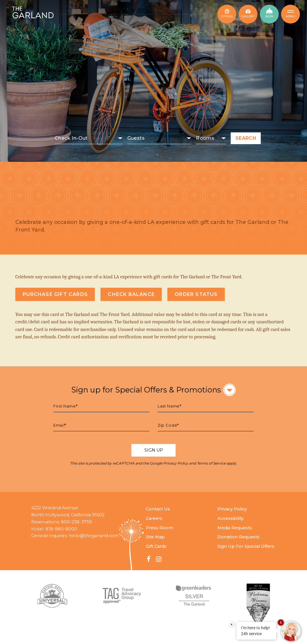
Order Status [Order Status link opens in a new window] (196, 294)
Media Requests (235, 528)
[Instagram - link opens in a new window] (159, 559)
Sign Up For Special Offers (246, 546)
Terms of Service (211, 463)
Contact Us (158, 509)
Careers (154, 518)
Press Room (160, 528)
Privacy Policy (176, 463)
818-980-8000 (61, 529)
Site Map (155, 537)
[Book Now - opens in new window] (269, 14)
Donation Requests (238, 537)
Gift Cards (156, 546)
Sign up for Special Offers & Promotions (153, 390)
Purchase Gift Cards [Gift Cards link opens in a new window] (55, 294)
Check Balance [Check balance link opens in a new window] (131, 294)
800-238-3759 (76, 522)
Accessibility (231, 518)
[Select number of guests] (159, 138)
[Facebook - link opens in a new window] (149, 559)
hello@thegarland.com (94, 536)
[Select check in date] (89, 138)
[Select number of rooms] (211, 138)
